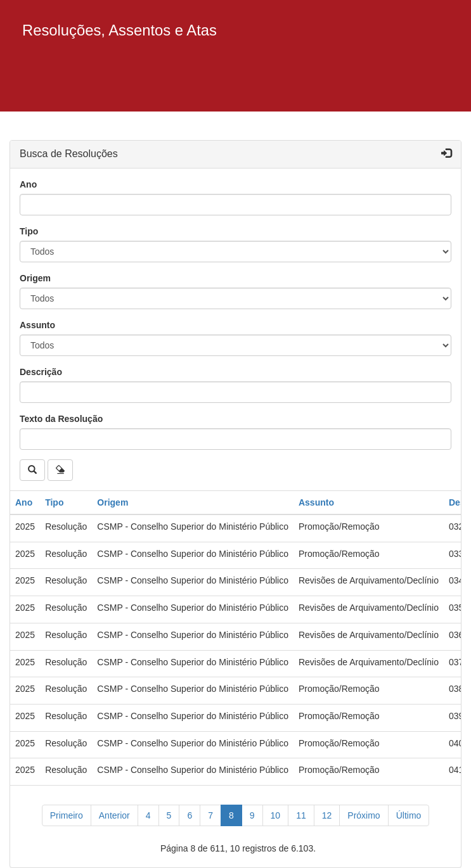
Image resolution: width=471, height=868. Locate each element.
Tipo (29, 231)
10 (276, 815)
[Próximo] (364, 815)
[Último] (409, 815)
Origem (35, 278)
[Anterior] (114, 815)
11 (301, 815)
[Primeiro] (67, 815)
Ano (28, 184)
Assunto (37, 325)
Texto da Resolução (61, 419)
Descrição (41, 372)
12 (327, 815)
